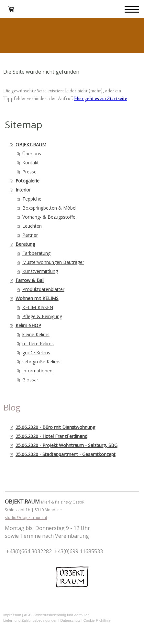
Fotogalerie (28, 181)
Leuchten (32, 226)
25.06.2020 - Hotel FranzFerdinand (51, 436)
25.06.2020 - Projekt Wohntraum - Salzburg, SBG (66, 445)
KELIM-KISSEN (38, 307)
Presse (29, 172)
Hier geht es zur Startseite (101, 98)
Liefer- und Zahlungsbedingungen (30, 620)
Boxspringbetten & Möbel (49, 208)
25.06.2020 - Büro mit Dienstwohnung (55, 427)
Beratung (25, 244)
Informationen (37, 371)
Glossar (30, 380)
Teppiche (32, 199)
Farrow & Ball (30, 280)
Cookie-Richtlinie (97, 620)
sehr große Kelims (41, 362)
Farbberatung (36, 253)
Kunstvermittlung (40, 271)
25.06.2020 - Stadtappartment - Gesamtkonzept (66, 454)
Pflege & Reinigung (42, 316)
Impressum (12, 615)
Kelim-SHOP (28, 325)
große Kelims (36, 353)
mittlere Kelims (38, 343)
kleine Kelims (36, 334)
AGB (28, 615)
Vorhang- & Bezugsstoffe (49, 217)
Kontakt (31, 163)
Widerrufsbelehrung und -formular (62, 615)
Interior (23, 190)
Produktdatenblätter (43, 289)
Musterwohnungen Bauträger (53, 262)
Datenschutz (70, 620)
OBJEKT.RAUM (31, 145)
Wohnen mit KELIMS (37, 298)
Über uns (32, 154)
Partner (30, 235)
